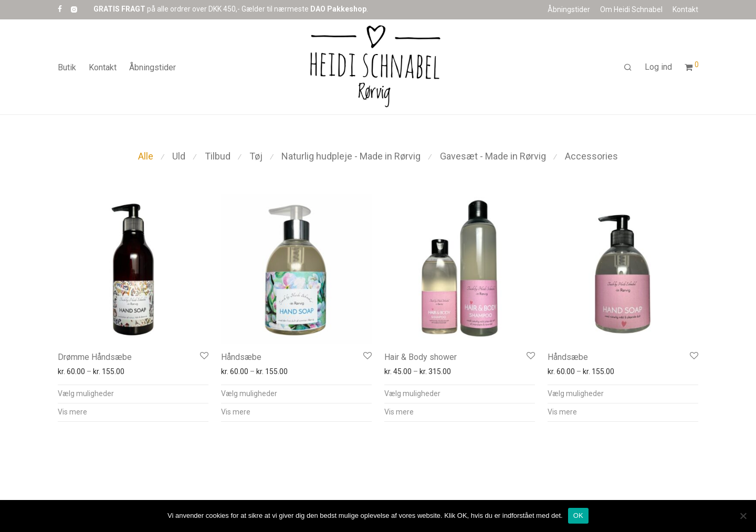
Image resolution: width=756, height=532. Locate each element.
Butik (67, 70)
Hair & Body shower (421, 357)
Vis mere (72, 412)
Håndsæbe (241, 357)
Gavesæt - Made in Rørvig (493, 156)
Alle (146, 156)
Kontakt (685, 9)
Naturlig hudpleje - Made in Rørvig (351, 156)
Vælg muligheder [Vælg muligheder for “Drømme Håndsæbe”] (86, 393)
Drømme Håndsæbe (95, 357)
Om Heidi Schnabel (631, 9)
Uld (179, 156)
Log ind (658, 70)
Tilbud (218, 156)
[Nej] (743, 516)
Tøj (256, 156)
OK (578, 515)
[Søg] (628, 70)
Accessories (591, 156)
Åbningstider (569, 9)
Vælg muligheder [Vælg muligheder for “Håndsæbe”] (249, 393)
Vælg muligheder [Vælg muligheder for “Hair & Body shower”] (412, 393)
